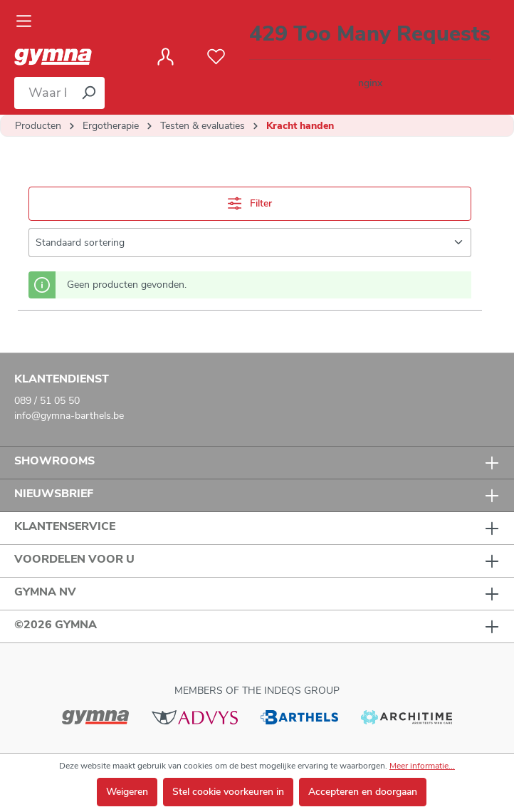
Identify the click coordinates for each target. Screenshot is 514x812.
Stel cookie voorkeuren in (228, 792)
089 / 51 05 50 (47, 401)
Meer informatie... (422, 766)
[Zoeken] (88, 93)
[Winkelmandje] (370, 57)
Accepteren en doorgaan (363, 792)
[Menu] (28, 21)
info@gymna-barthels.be (69, 416)
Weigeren (127, 792)
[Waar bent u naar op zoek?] (43, 93)
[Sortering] (250, 243)
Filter (250, 203)
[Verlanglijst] (216, 57)
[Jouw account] (166, 57)
